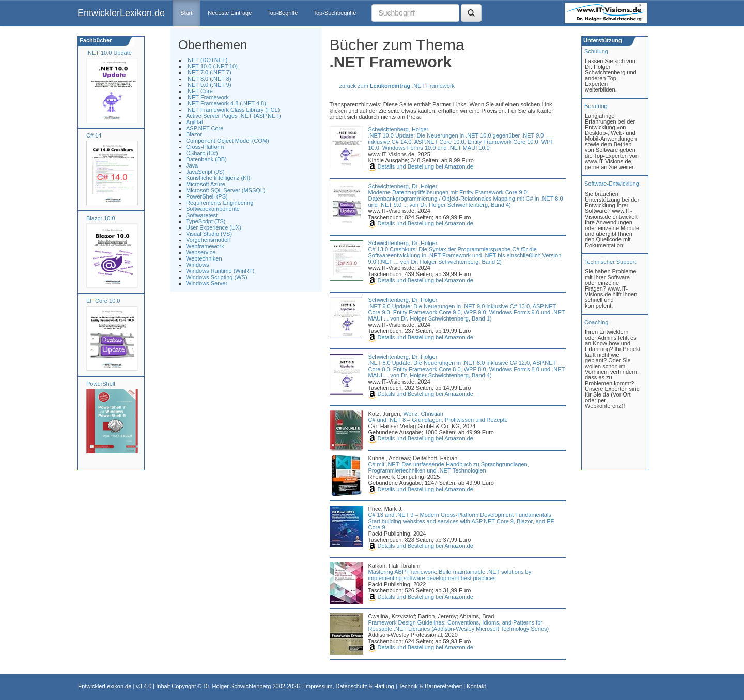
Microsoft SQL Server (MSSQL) (226, 190)
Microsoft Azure (206, 184)
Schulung (596, 51)
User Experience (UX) (214, 227)
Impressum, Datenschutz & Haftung (349, 686)
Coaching (596, 322)
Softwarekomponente (213, 209)
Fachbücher (95, 40)
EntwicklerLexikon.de (121, 13)
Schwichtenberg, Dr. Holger (403, 186)
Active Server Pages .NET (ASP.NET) (234, 116)
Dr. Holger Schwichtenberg (237, 686)
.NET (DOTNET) (207, 60)
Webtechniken (204, 258)
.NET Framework (207, 97)
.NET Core (199, 91)
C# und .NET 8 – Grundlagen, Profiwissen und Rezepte (438, 420)
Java (192, 165)
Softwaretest (202, 215)
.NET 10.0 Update (109, 53)
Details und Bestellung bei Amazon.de (421, 166)
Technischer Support (610, 262)
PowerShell (101, 384)
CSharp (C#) (202, 153)
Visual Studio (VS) (209, 234)
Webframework (205, 246)
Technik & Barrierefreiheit (430, 686)
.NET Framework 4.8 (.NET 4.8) (226, 103)
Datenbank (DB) (206, 159)
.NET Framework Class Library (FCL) (233, 110)
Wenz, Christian (423, 414)
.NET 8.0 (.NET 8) (209, 79)
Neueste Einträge (230, 13)
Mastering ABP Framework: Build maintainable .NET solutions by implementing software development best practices (450, 575)
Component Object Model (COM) (228, 141)
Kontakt (476, 686)
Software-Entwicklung (612, 184)
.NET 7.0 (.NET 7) (209, 72)
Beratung (596, 106)
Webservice (201, 252)
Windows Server (207, 283)
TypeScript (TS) (206, 221)
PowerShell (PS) (207, 196)
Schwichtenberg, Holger (399, 129)
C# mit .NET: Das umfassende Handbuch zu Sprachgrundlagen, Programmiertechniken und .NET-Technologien (449, 467)
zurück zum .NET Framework (397, 86)
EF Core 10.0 (103, 301)
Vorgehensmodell (208, 240)
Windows (198, 265)
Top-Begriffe (282, 13)
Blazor (194, 134)
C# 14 (94, 135)
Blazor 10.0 (101, 218)
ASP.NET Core (205, 128)
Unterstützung (602, 40)
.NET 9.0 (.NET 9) (209, 85)
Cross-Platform (205, 147)
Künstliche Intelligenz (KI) (218, 178)
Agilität (195, 122)
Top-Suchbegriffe (335, 13)
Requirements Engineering (220, 203)
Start (186, 13)
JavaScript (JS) (205, 172)
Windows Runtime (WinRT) (220, 271)
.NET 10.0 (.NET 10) (212, 66)
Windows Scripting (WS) (217, 277)
